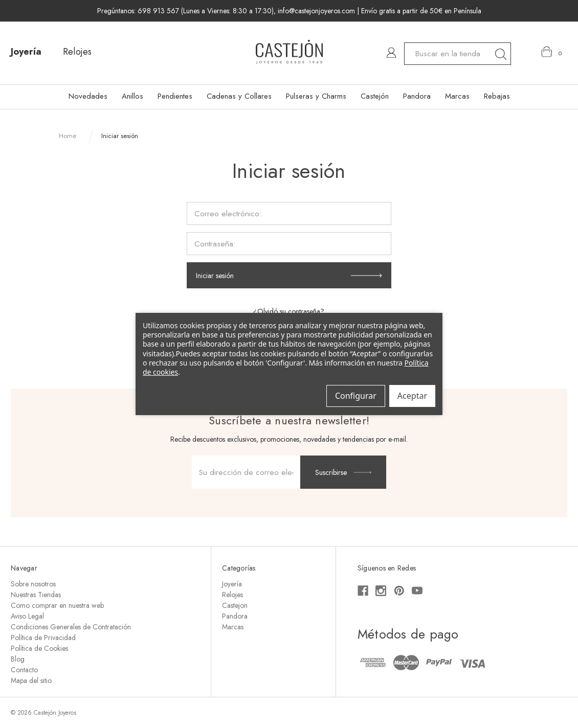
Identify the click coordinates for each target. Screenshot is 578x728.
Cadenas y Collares (239, 96)
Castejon (235, 605)
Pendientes (175, 96)
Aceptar (412, 396)
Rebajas (497, 96)
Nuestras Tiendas (36, 595)
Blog (18, 659)
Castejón (375, 96)
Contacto (24, 670)
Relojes (77, 52)
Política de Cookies (39, 648)
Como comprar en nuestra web (57, 605)
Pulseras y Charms (316, 96)
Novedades (88, 96)
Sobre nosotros (33, 584)
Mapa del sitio (31, 680)
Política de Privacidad (43, 638)
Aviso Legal (27, 616)
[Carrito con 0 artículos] (552, 52)
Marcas (457, 96)
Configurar (356, 396)
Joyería (26, 52)
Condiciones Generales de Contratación (71, 627)
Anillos (132, 96)
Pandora (417, 96)
